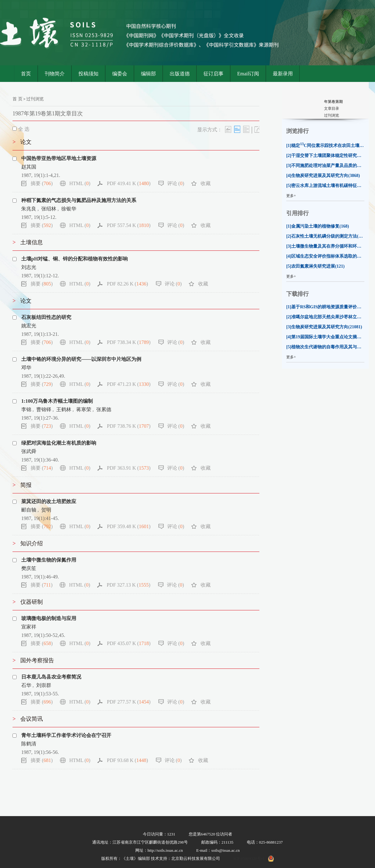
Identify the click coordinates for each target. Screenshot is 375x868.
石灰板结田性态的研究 (46, 317)
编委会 (120, 74)
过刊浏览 (35, 99)
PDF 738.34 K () (129, 342)
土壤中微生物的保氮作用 (49, 560)
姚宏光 (29, 326)
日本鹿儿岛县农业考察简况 (51, 677)
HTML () (80, 183)
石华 (26, 685)
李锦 (26, 409)
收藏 (206, 183)
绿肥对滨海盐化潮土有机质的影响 (59, 443)
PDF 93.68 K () (127, 760)
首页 (26, 74)
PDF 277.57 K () (129, 702)
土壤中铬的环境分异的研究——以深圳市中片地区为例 (81, 359)
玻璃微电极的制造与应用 (49, 618)
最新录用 (283, 74)
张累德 (104, 409)
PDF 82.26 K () (127, 284)
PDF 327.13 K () (128, 585)
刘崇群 (44, 685)
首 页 (17, 99)
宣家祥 (29, 627)
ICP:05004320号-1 (249, 858)
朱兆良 (29, 209)
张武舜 (29, 451)
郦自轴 (29, 510)
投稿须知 (88, 74)
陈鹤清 (29, 744)
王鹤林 (64, 409)
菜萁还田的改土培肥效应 (49, 501)
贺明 (46, 510)
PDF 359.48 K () (129, 526)
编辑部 (148, 74)
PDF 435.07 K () (129, 643)
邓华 (26, 368)
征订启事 (213, 74)
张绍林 (49, 209)
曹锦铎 (44, 409)
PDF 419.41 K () (129, 183)
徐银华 (69, 209)
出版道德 (180, 74)
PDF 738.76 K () (129, 426)
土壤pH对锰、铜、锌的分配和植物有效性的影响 (75, 259)
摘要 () (42, 183)
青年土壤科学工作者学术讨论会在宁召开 (66, 735)
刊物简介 (55, 74)
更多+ (291, 196)
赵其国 (29, 167)
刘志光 (29, 267)
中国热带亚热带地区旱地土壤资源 (59, 158)
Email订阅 (248, 74)
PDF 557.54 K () (129, 225)
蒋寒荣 (84, 409)
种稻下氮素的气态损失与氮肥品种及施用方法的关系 (79, 200)
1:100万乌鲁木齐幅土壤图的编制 (57, 401)
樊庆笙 (29, 568)
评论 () (176, 183)
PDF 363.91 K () (129, 468)
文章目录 (332, 108)
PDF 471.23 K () (129, 384)
